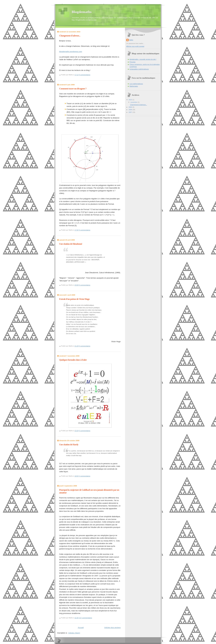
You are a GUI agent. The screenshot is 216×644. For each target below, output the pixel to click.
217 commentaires (86, 618)
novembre (134, 102)
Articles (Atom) (74, 633)
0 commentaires (85, 75)
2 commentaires (85, 476)
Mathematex (134, 86)
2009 (131, 107)
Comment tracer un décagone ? (73, 89)
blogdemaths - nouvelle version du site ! (143, 59)
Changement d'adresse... (70, 36)
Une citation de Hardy (69, 445)
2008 (131, 110)
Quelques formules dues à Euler (73, 360)
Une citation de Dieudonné (71, 244)
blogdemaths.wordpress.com (71, 52)
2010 (131, 100)
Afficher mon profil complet (135, 46)
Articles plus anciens (112, 628)
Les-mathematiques (136, 84)
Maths (131, 40)
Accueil (81, 628)
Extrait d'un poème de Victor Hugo (74, 299)
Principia (133, 62)
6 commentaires (85, 230)
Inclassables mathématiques (139, 69)
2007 (131, 112)
